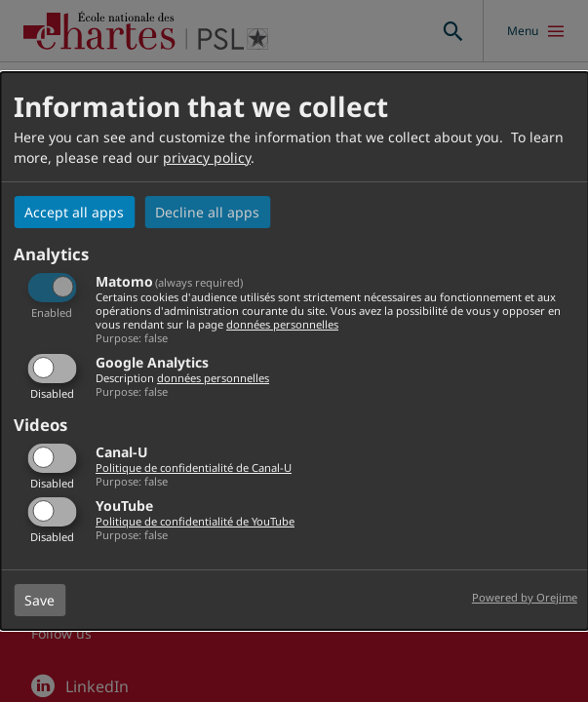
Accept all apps (74, 212)
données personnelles (282, 324)
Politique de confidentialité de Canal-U (194, 468)
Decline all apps (207, 212)
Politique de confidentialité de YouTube (195, 521)
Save (39, 600)
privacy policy (207, 157)
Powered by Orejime (525, 597)
